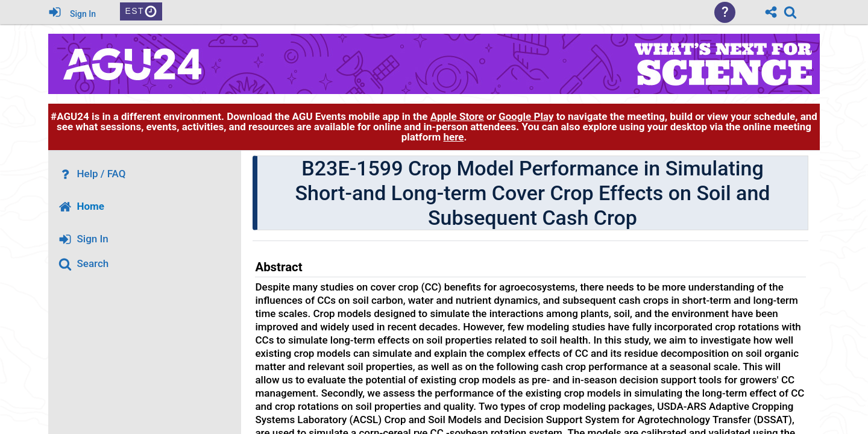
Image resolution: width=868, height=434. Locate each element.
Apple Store (457, 116)
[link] (790, 12)
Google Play (526, 116)
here (453, 137)
